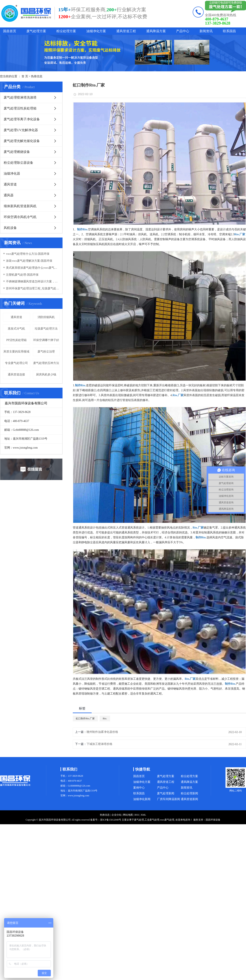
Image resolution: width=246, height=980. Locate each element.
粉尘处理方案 (66, 31)
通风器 (9, 195)
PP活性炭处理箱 (16, 340)
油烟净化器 (12, 173)
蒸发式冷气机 (16, 329)
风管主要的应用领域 (16, 352)
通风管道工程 (126, 31)
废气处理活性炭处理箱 (20, 108)
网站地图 (128, 815)
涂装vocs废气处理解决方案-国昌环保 (29, 261)
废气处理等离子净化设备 (22, 119)
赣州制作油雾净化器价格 (102, 732)
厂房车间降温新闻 (169, 799)
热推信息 (37, 76)
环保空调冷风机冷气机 (20, 217)
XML (143, 815)
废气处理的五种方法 (46, 363)
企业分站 (116, 815)
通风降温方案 (156, 31)
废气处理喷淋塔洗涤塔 (20, 97)
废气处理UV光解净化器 (21, 130)
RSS (137, 815)
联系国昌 (229, 31)
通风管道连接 (16, 375)
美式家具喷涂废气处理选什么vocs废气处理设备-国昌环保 (33, 268)
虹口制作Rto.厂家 (85, 719)
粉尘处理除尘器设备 (18, 163)
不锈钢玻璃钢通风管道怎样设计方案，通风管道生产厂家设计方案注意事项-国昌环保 (33, 281)
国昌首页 (10, 31)
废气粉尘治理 (46, 352)
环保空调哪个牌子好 (46, 340)
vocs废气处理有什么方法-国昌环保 (28, 254)
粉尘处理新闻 (189, 793)
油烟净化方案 (96, 31)
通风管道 (10, 184)
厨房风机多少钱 (46, 375)
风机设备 (10, 228)
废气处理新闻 (166, 793)
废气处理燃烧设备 (17, 152)
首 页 (25, 76)
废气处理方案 (36, 31)
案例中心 (139, 788)
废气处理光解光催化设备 (22, 141)
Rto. (105, 719)
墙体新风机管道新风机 (20, 206)
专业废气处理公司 (16, 363)
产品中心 (183, 31)
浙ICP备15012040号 (111, 820)
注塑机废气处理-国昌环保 (22, 275)
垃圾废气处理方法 (46, 329)
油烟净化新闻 (142, 799)
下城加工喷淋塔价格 (99, 744)
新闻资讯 (206, 31)
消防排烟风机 (46, 317)
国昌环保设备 (213, 820)
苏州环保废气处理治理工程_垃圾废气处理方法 (33, 288)
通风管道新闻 (189, 799)
